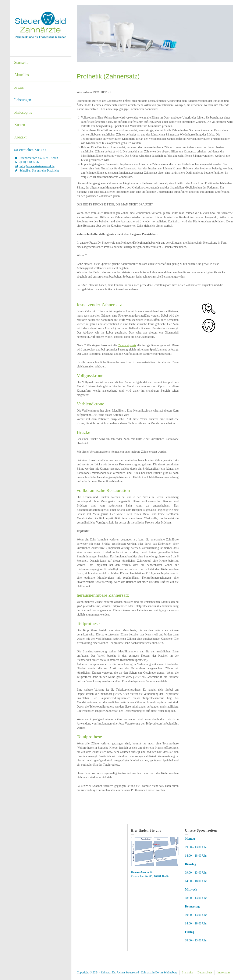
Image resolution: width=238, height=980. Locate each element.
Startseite (21, 63)
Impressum (223, 972)
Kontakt (20, 137)
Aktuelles (22, 75)
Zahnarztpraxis (127, 345)
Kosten (20, 125)
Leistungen (23, 100)
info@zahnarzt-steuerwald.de (37, 166)
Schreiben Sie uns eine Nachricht (39, 171)
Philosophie (23, 112)
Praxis (19, 87)
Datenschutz (205, 972)
